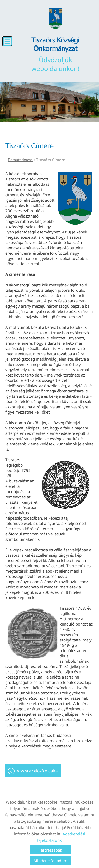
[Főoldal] (55, 19)
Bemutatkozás (20, 160)
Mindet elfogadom (50, 861)
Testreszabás (50, 850)
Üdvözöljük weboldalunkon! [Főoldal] (55, 54)
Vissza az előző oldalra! (38, 771)
